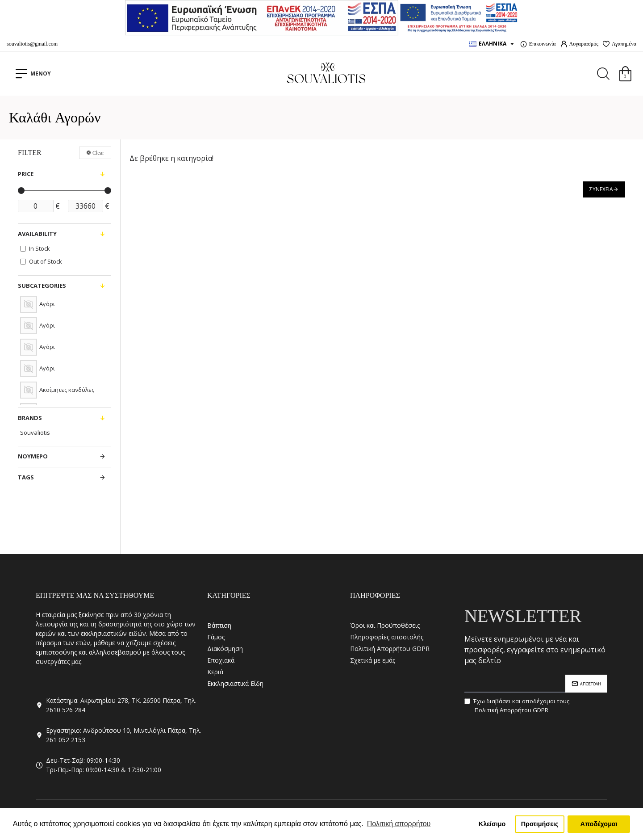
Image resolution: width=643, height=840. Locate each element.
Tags (26, 477)
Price (26, 174)
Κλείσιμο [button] (492, 824)
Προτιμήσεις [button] (540, 824)
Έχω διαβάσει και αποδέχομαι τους (517, 706)
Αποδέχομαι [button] (599, 824)
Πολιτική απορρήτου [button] (399, 824)
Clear (98, 153)
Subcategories (42, 286)
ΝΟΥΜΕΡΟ (33, 456)
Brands (30, 418)
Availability (37, 234)
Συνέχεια (601, 189)
